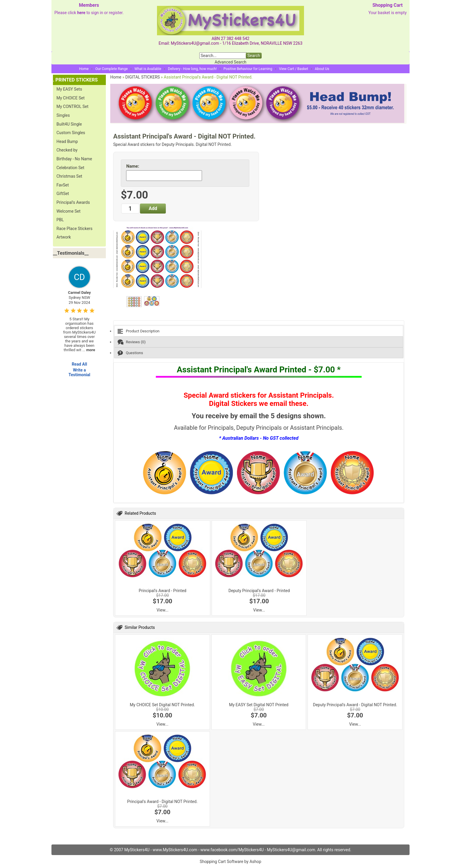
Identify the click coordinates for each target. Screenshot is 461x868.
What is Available (148, 69)
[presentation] (259, 331)
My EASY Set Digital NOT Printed (259, 705)
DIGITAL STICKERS (142, 77)
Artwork (64, 237)
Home (84, 69)
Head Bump (67, 141)
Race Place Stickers (75, 229)
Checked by (67, 150)
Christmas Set (69, 176)
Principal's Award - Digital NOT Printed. (163, 802)
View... (163, 610)
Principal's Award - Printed (163, 591)
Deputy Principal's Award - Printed (259, 591)
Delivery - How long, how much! (192, 69)
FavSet (63, 185)
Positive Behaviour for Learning (248, 69)
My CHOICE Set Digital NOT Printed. (162, 705)
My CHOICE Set (71, 98)
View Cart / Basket (294, 69)
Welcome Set (69, 211)
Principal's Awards (73, 202)
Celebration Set (70, 168)
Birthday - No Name (74, 159)
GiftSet (63, 194)
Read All (79, 364)
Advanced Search (230, 62)
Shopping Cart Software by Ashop (230, 862)
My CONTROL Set (72, 106)
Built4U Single (69, 124)
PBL (60, 220)
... (89, 350)
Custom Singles (71, 133)
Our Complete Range (111, 69)
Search (254, 56)
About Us (322, 69)
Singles (63, 115)
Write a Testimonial (79, 372)
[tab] (259, 331)
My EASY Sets (69, 89)
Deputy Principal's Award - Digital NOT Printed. (355, 705)
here (81, 13)
